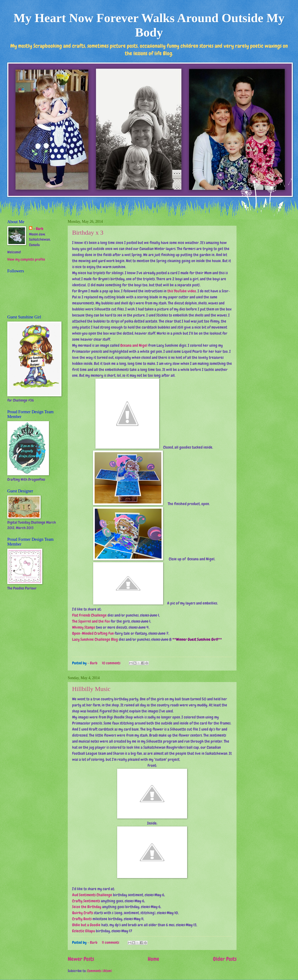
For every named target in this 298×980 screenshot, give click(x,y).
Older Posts (225, 959)
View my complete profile (26, 259)
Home (153, 959)
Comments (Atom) (100, 971)
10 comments (111, 663)
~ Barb (93, 663)
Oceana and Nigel (134, 345)
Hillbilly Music (91, 689)
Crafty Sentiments (86, 901)
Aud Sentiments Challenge (92, 895)
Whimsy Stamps (84, 627)
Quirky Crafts (83, 913)
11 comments (111, 942)
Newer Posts (81, 959)
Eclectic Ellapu (84, 931)
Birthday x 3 (88, 232)
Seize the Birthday (87, 907)
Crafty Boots (82, 919)
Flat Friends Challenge (89, 615)
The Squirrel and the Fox (91, 621)
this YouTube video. (182, 291)
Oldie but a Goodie (86, 925)
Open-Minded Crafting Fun (93, 633)
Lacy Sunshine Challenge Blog (95, 639)
